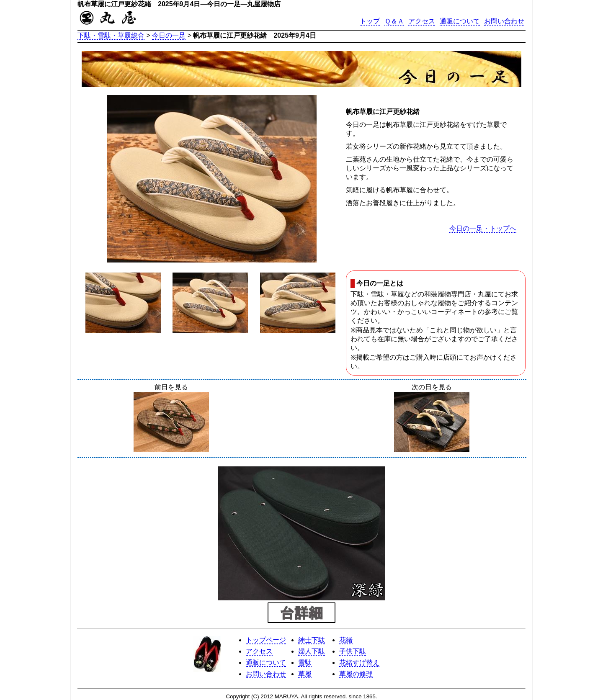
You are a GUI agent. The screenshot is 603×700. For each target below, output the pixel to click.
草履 (305, 674)
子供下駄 (353, 651)
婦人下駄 (312, 651)
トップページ (266, 640)
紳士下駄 (312, 640)
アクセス (422, 21)
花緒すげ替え (359, 663)
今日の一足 (169, 35)
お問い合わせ (504, 21)
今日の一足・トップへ (483, 228)
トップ (370, 21)
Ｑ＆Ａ (394, 21)
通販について (460, 21)
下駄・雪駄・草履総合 (111, 35)
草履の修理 (356, 674)
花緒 (346, 640)
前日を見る (171, 419)
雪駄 (305, 663)
